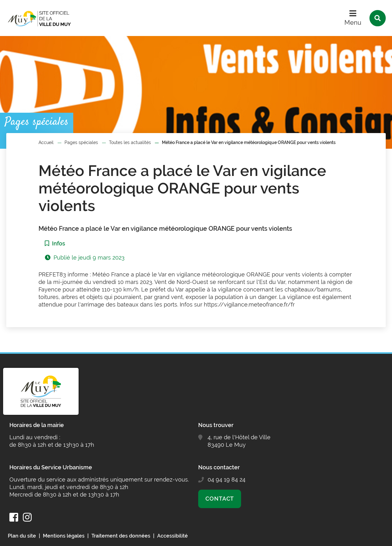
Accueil (46, 142)
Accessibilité (173, 536)
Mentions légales (64, 536)
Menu (353, 23)
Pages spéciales (81, 142)
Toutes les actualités (130, 142)
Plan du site (22, 536)
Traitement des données (121, 536)
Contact (220, 499)
